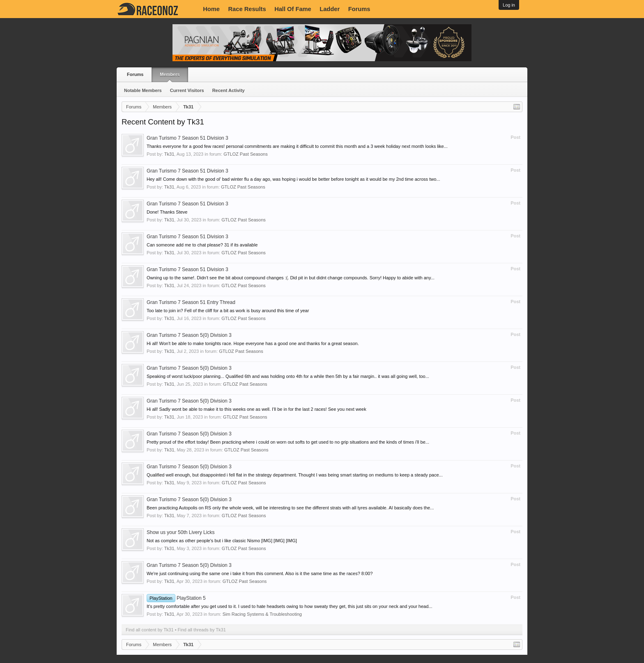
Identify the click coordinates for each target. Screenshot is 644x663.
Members (170, 74)
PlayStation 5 (176, 598)
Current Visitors (187, 90)
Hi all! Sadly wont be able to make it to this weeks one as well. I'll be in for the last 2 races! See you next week (256, 409)
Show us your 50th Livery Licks (181, 532)
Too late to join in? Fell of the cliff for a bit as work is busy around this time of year (228, 311)
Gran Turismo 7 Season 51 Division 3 (187, 138)
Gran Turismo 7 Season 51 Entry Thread (191, 302)
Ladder (330, 9)
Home (211, 9)
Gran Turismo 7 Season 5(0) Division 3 (189, 335)
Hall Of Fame (293, 9)
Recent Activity (229, 90)
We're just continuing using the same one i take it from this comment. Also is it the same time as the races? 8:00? (260, 573)
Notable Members (143, 90)
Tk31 (169, 154)
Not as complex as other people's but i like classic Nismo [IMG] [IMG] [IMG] (222, 541)
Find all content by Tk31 (150, 630)
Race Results (247, 9)
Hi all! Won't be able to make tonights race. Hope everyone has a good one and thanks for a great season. (253, 343)
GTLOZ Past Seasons (246, 154)
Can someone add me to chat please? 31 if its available (202, 245)
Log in (509, 5)
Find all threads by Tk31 (202, 630)
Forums (359, 9)
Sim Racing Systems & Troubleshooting (262, 614)
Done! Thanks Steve (167, 212)
